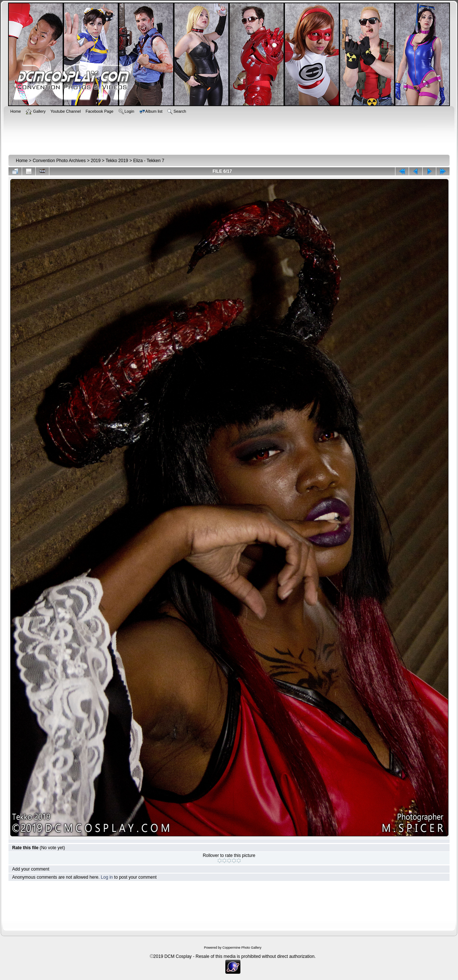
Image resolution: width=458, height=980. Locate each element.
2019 (96, 161)
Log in (107, 877)
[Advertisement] (229, 133)
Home (22, 161)
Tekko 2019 (117, 161)
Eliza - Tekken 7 (149, 161)
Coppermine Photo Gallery (242, 948)
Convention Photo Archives (59, 161)
